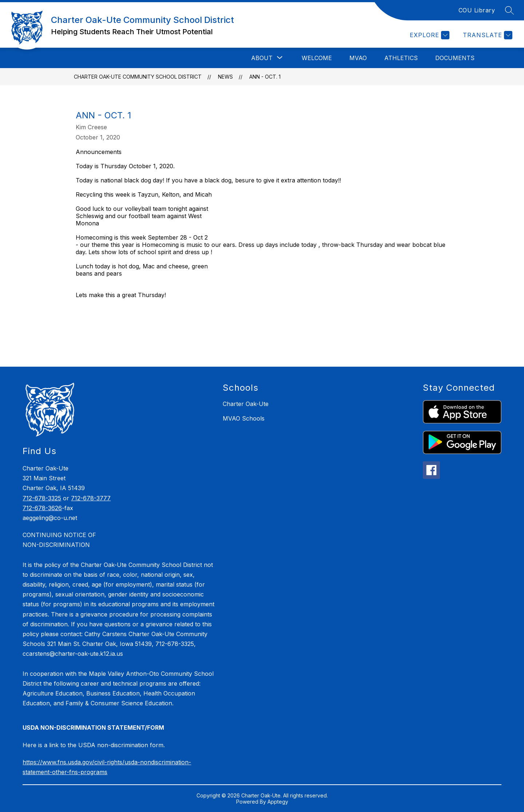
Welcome (317, 58)
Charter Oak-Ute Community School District (138, 77)
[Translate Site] (487, 35)
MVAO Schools (244, 418)
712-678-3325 (42, 498)
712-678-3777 (91, 498)
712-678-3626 (42, 508)
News (225, 77)
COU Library (477, 10)
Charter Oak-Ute (246, 404)
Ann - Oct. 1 (265, 77)
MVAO (358, 58)
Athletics (401, 58)
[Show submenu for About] (262, 58)
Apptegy (278, 802)
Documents (455, 58)
